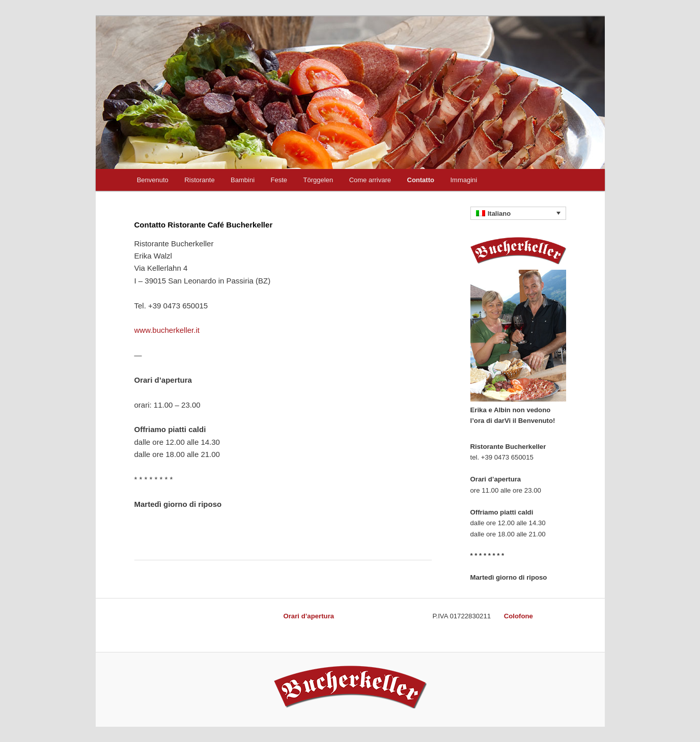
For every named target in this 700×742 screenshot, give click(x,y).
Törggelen (318, 180)
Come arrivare (370, 180)
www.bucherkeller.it (167, 330)
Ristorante (199, 180)
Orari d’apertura (309, 616)
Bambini (243, 180)
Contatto (421, 180)
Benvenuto (153, 180)
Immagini (464, 180)
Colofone (519, 616)
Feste (279, 180)
